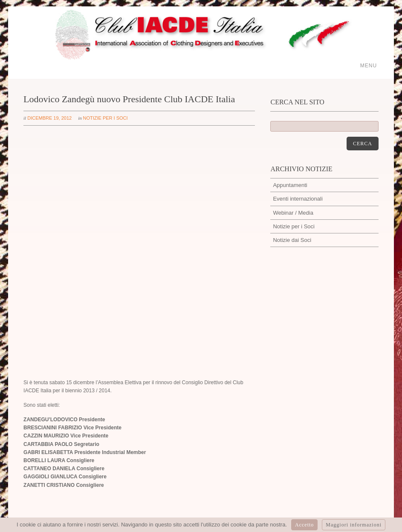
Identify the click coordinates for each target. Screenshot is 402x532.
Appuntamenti (290, 185)
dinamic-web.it (360, 512)
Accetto (304, 525)
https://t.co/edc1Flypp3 (328, 391)
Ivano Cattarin (41, 419)
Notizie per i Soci (106, 118)
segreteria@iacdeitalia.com (149, 397)
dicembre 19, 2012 (49, 118)
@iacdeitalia (316, 423)
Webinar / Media (293, 213)
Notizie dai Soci (292, 240)
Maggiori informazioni (354, 525)
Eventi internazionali (298, 199)
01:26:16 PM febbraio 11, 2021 (338, 400)
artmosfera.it (295, 512)
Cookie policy (357, 445)
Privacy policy (318, 445)
